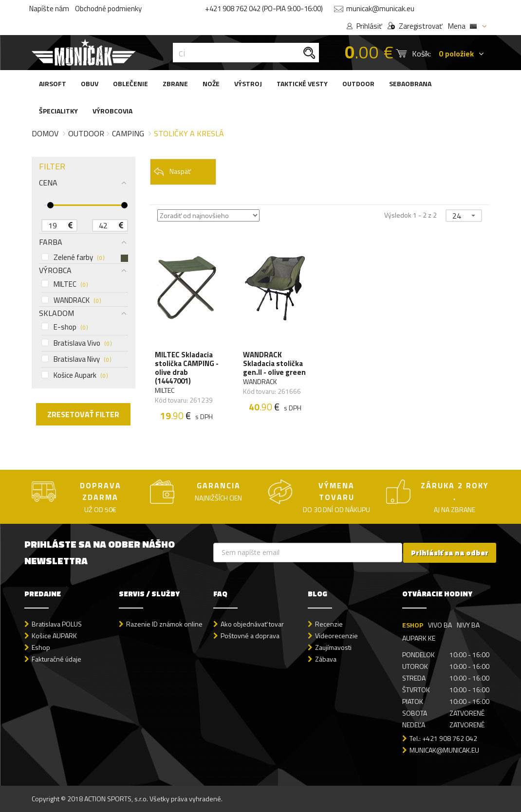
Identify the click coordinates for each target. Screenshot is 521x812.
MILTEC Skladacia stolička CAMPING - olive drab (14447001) (187, 368)
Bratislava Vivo (76, 343)
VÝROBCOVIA (112, 111)
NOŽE (211, 83)
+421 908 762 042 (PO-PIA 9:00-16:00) (264, 9)
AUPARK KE (419, 638)
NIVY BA (468, 625)
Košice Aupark (74, 375)
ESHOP (413, 625)
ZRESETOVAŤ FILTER (83, 414)
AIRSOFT (53, 83)
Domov (45, 133)
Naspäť (172, 172)
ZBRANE (175, 83)
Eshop (41, 647)
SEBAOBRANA (410, 83)
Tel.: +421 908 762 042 (443, 738)
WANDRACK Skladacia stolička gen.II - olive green (274, 364)
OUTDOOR (358, 83)
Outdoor (86, 133)
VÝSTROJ (248, 83)
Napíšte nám (49, 9)
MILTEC (65, 284)
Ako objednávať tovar (252, 624)
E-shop (65, 327)
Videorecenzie (336, 636)
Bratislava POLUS (57, 624)
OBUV (90, 83)
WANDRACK (71, 300)
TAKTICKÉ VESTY (302, 83)
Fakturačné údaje (56, 659)
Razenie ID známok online (164, 624)
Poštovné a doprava (250, 636)
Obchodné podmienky (108, 9)
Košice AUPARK (54, 636)
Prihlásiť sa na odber (450, 553)
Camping (128, 133)
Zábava (326, 659)
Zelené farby (85, 258)
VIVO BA (440, 625)
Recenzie (329, 624)
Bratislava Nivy (76, 359)
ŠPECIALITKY (58, 111)
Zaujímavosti (333, 647)
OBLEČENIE (130, 83)
